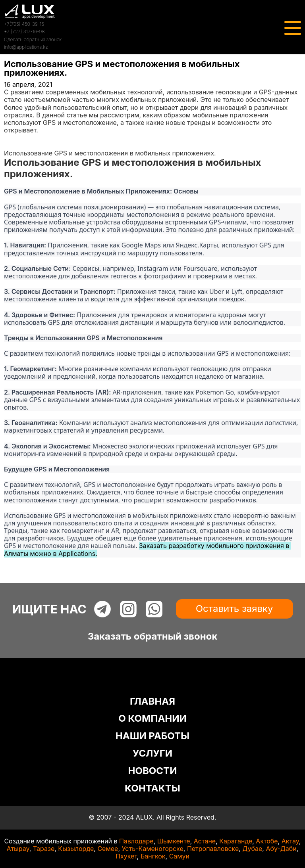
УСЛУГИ (152, 753)
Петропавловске (213, 849)
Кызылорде (76, 849)
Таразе (44, 849)
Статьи (15, 146)
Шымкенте (174, 841)
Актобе (267, 841)
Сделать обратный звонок (33, 39)
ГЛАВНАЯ (152, 701)
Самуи (179, 856)
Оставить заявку (235, 608)
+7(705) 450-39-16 (24, 24)
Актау (290, 841)
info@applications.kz (26, 47)
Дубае (252, 849)
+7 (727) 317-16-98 (24, 32)
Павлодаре (136, 841)
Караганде (236, 841)
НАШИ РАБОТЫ (152, 736)
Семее (108, 849)
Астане (205, 841)
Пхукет (126, 856)
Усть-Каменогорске (153, 849)
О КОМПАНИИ (152, 718)
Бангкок (153, 856)
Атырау (18, 849)
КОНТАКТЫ (152, 788)
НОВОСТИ (153, 771)
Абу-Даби (281, 849)
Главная (17, 138)
